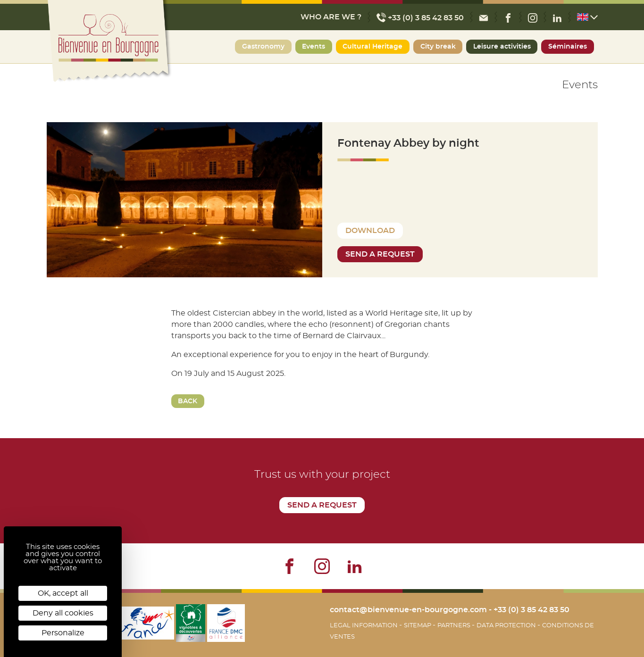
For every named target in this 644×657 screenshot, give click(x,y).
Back (188, 401)
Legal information (364, 625)
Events (314, 47)
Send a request (380, 254)
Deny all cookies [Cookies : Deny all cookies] (63, 613)
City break (438, 47)
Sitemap (418, 625)
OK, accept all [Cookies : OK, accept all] (63, 593)
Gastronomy (263, 47)
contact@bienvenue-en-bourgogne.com (408, 610)
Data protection (507, 625)
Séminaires (568, 47)
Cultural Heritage (372, 47)
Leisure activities (502, 47)
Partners (455, 625)
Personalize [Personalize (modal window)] (63, 633)
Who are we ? (331, 17)
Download (370, 231)
